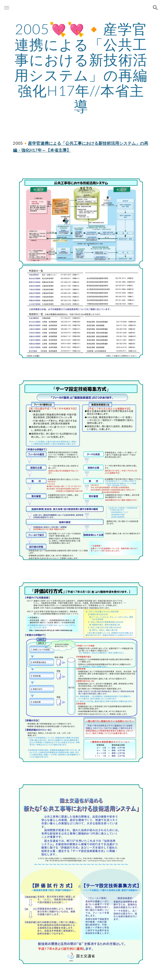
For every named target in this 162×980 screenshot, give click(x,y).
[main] (81, 67)
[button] (7, 8)
